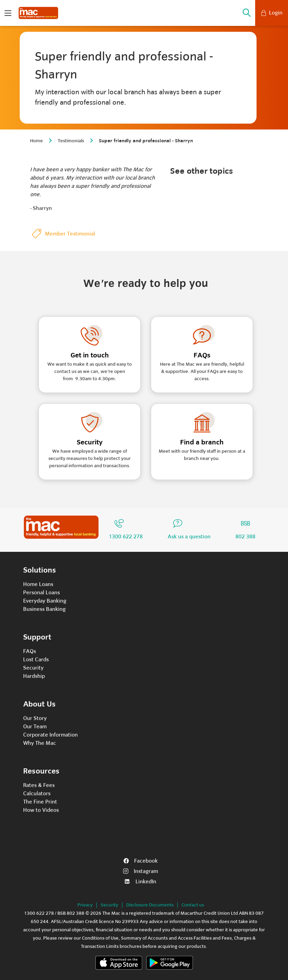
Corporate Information (50, 735)
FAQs (30, 651)
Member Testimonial (70, 234)
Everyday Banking (45, 601)
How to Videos (41, 810)
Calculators (37, 794)
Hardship (34, 676)
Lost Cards (36, 660)
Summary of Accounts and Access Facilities (166, 938)
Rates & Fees (39, 785)
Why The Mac (40, 743)
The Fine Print (40, 802)
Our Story (35, 718)
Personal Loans (41, 593)
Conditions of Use (100, 938)
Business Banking (44, 609)
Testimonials (71, 141)
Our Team (35, 727)
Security (33, 668)
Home (36, 141)
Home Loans (38, 584)
